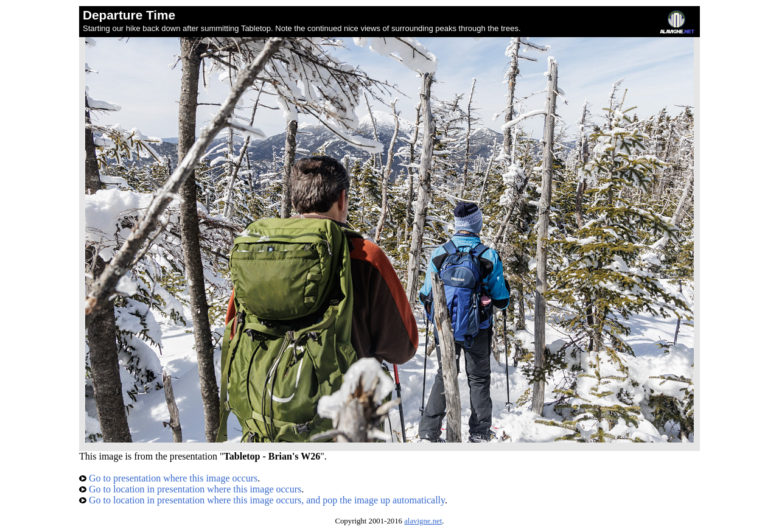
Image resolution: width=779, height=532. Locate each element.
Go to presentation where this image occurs (168, 478)
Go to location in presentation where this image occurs (190, 489)
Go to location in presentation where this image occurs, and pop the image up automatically (262, 500)
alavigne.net (423, 521)
